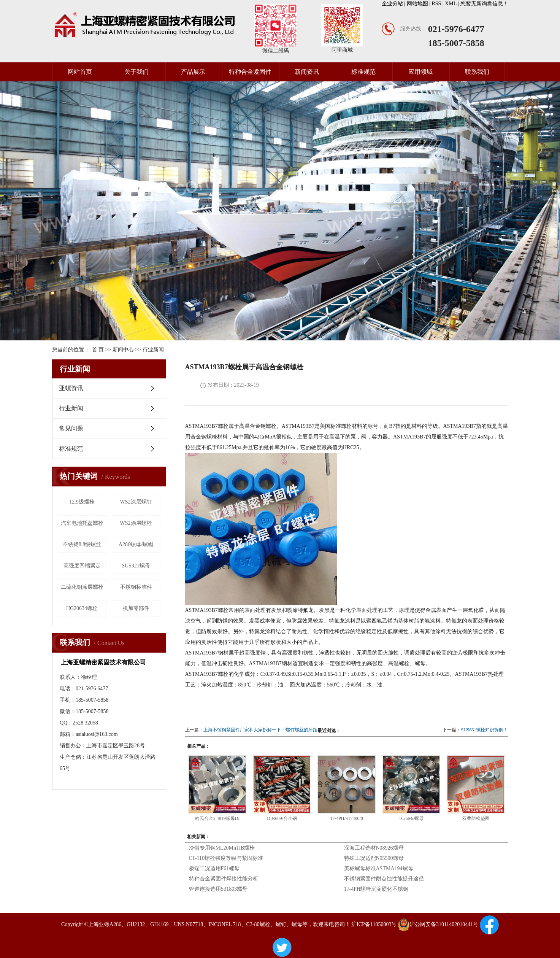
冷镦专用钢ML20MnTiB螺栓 (222, 848)
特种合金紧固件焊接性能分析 (224, 879)
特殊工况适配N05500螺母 (374, 858)
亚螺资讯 (71, 388)
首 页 (98, 350)
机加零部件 (136, 608)
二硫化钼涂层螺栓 (82, 587)
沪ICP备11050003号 (374, 924)
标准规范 (363, 72)
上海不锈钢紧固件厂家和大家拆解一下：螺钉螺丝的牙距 (260, 730)
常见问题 (71, 428)
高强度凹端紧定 (82, 566)
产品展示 (193, 72)
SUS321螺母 (136, 566)
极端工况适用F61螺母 (214, 868)
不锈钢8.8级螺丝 (82, 544)
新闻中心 (123, 350)
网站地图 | (419, 4)
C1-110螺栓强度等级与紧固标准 (226, 858)
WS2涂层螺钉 (136, 502)
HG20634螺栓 (82, 608)
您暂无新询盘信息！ (484, 4)
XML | (452, 4)
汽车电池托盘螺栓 (82, 523)
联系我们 (477, 72)
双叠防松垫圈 (476, 818)
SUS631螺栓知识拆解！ (484, 730)
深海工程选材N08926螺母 (374, 848)
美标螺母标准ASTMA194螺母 (379, 868)
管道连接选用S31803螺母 (218, 889)
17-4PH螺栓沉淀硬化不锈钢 (376, 889)
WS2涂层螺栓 (136, 523)
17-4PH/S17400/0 (347, 818)
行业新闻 (153, 350)
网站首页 (80, 72)
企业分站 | (394, 4)
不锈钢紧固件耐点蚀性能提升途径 (384, 879)
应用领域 (420, 72)
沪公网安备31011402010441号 (438, 924)
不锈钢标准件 (136, 587)
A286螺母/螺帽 (136, 544)
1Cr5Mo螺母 (411, 818)
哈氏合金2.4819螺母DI (217, 818)
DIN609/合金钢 (282, 818)
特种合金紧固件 (250, 72)
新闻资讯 (307, 72)
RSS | (438, 4)
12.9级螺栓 (82, 502)
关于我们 (136, 72)
